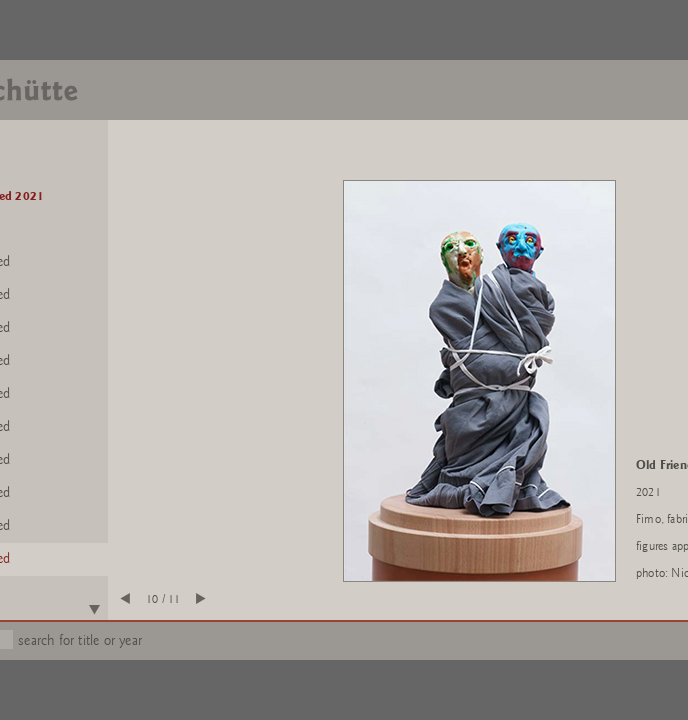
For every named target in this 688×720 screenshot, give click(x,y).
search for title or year (80, 640)
